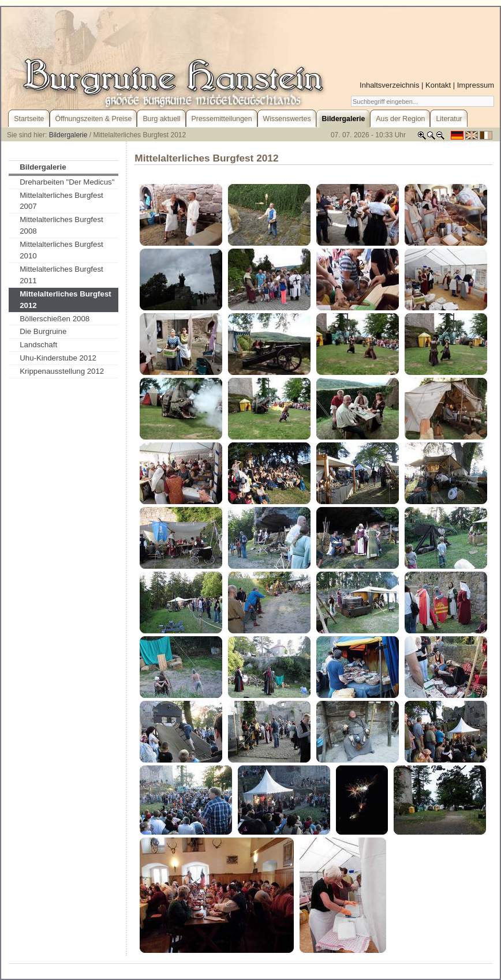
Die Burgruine (43, 331)
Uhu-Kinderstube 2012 (58, 358)
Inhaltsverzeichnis (389, 85)
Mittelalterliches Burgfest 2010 (61, 250)
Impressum (476, 85)
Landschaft (38, 345)
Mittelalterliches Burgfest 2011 (61, 275)
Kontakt (438, 85)
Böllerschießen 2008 (55, 319)
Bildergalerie (68, 135)
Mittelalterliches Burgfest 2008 (61, 225)
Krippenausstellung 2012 (62, 371)
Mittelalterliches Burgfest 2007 (61, 201)
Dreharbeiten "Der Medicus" (67, 182)
